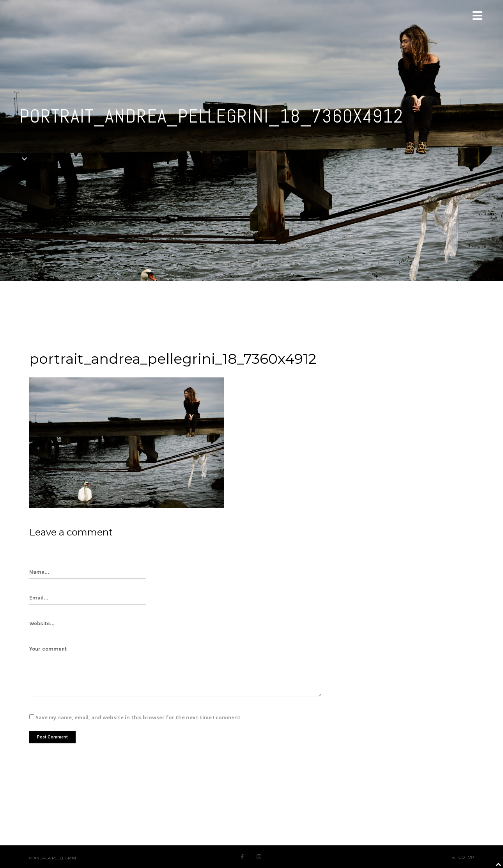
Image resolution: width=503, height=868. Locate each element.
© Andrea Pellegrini (53, 858)
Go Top (466, 857)
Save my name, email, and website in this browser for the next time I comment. (139, 717)
